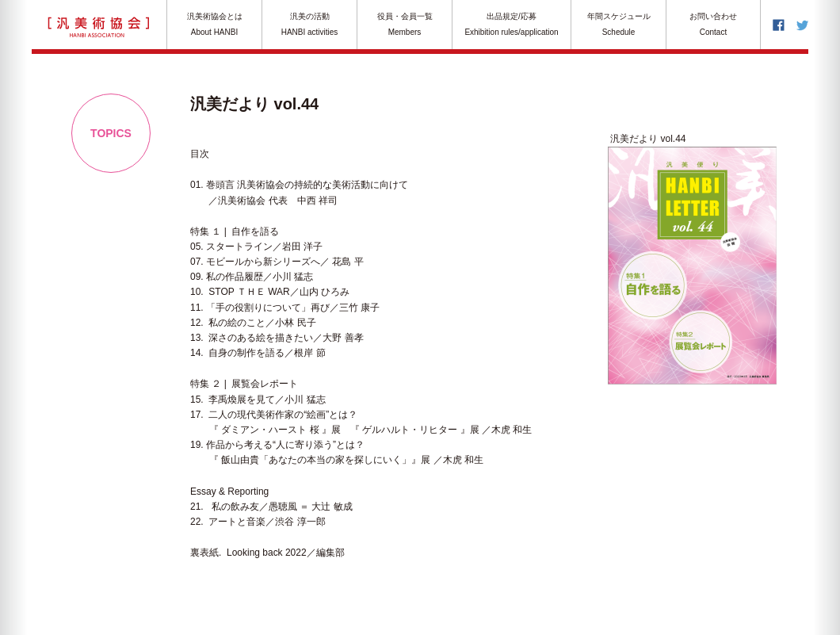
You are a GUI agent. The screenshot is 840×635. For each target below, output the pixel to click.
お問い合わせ (713, 25)
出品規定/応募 (512, 25)
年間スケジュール (619, 25)
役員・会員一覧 (405, 25)
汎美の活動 (309, 25)
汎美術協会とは (214, 25)
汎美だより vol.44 (647, 139)
